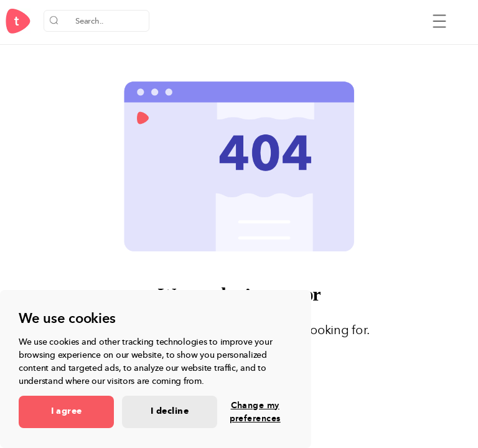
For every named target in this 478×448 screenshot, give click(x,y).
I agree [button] (67, 411)
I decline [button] (170, 411)
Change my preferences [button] (255, 412)
